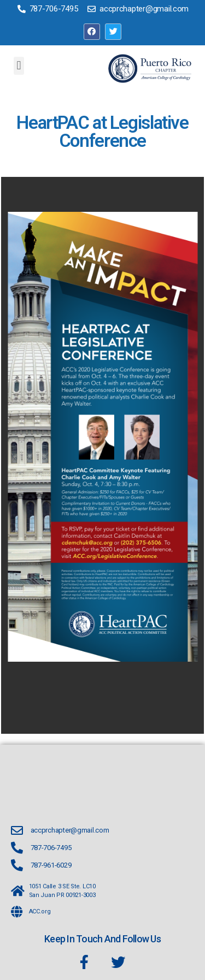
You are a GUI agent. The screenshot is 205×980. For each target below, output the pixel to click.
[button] (19, 66)
